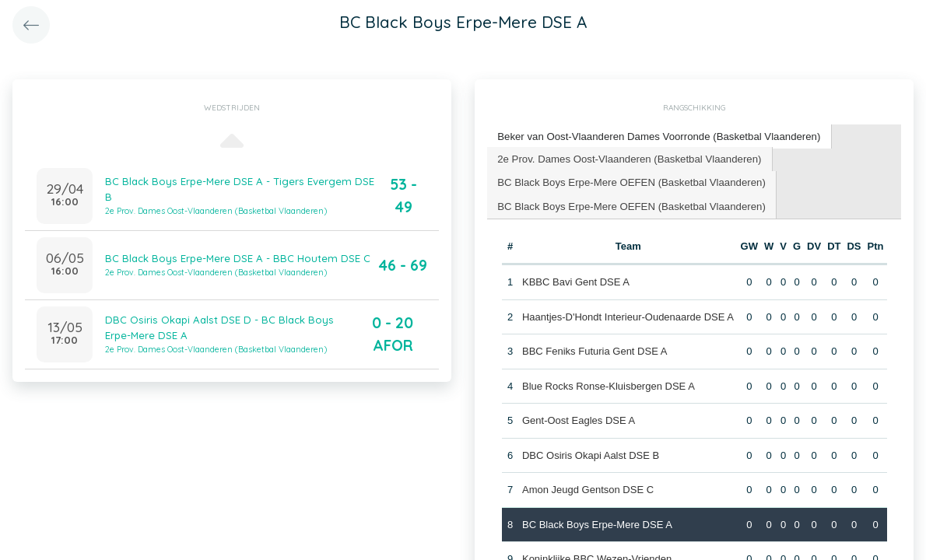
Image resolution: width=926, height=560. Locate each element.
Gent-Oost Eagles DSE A (579, 419)
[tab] (656, 136)
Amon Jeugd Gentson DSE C (588, 488)
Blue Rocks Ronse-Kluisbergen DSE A (609, 385)
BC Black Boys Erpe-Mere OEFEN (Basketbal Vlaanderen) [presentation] (629, 181)
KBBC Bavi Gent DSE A (576, 280)
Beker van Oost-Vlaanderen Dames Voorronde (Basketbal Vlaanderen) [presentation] (656, 136)
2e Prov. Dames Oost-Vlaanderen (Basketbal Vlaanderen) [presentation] (627, 157)
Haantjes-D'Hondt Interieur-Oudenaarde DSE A (628, 315)
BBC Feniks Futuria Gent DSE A (595, 350)
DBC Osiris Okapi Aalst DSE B (591, 454)
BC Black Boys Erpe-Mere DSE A (597, 523)
